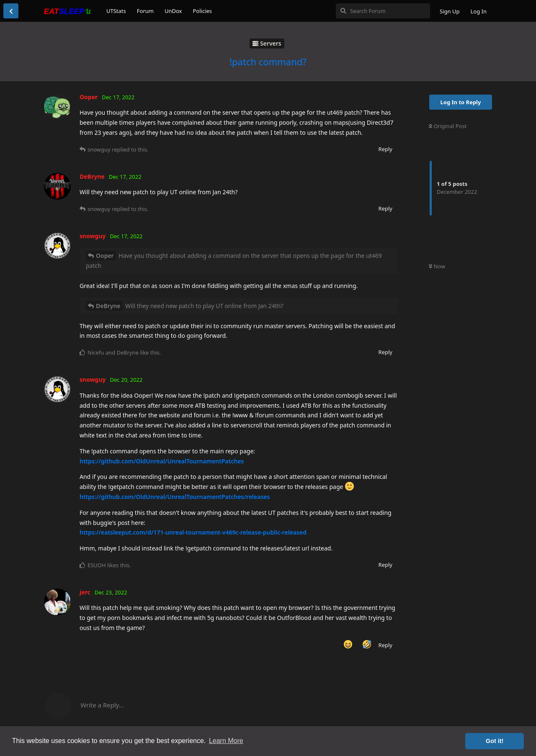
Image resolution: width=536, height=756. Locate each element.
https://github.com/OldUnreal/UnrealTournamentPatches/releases (175, 497)
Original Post (448, 126)
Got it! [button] (495, 741)
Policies (202, 11)
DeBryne (108, 306)
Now (437, 266)
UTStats (116, 11)
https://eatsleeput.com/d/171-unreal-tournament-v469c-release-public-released (193, 532)
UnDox (173, 11)
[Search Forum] (383, 11)
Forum (145, 11)
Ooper (105, 256)
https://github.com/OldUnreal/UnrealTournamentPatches (162, 461)
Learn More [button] (226, 741)
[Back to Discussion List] (11, 11)
